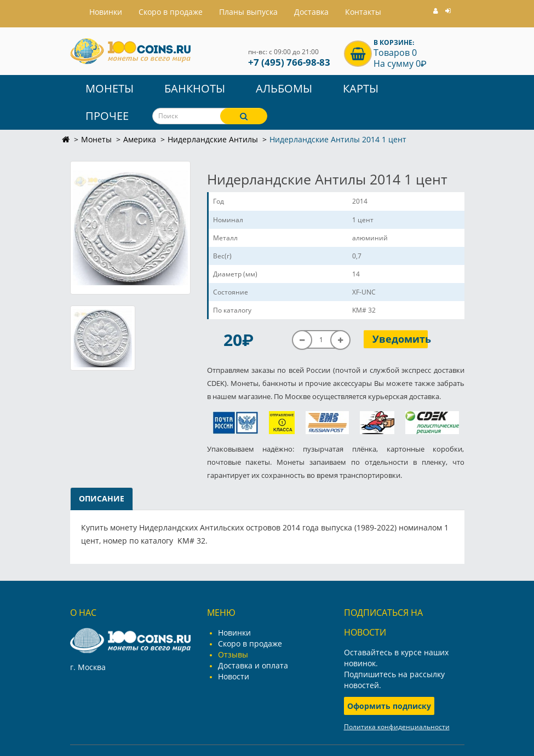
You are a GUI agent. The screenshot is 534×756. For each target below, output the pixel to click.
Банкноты (195, 88)
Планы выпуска (248, 12)
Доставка (311, 12)
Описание (102, 498)
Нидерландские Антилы (213, 139)
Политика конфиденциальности (397, 727)
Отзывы (233, 654)
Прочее (107, 116)
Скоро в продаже (171, 12)
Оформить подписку (389, 706)
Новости (234, 676)
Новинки (234, 633)
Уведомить (400, 339)
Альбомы (284, 88)
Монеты (110, 88)
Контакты (363, 12)
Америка (140, 139)
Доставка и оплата (253, 665)
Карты (361, 88)
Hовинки (106, 12)
